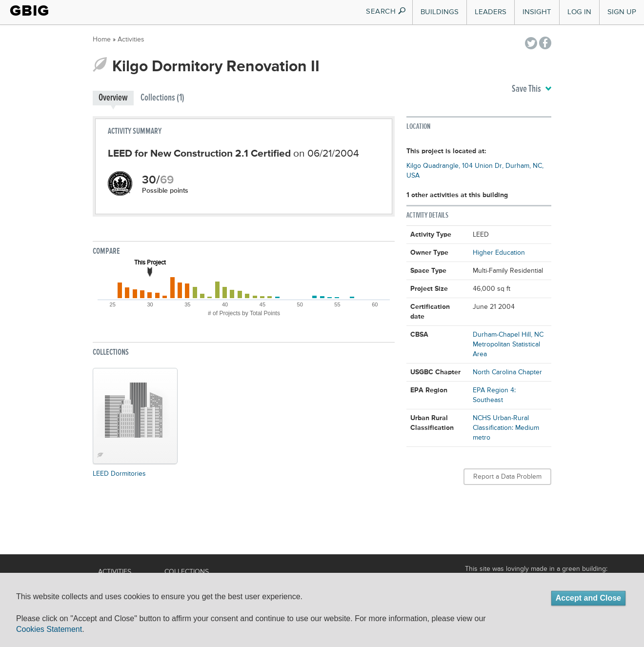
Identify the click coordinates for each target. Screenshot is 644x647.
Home (102, 40)
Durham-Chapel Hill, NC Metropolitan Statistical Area (508, 344)
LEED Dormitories (119, 474)
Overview (113, 98)
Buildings (440, 12)
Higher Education (499, 253)
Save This (532, 89)
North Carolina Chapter (507, 372)
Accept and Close (588, 598)
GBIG (30, 11)
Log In (579, 12)
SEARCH (386, 11)
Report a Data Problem (507, 477)
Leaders (491, 12)
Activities (131, 40)
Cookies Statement (49, 629)
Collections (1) (162, 98)
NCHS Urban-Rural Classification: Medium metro (506, 428)
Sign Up (622, 12)
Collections (187, 572)
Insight (537, 12)
